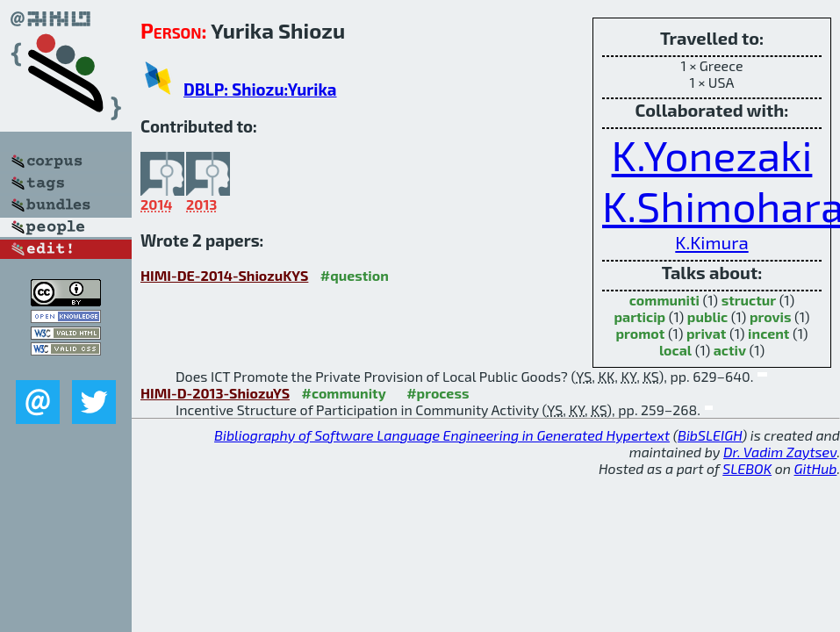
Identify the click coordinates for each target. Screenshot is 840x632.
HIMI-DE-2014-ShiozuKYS (224, 275)
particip (639, 316)
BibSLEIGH (710, 435)
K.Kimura (711, 242)
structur (749, 300)
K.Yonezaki (712, 154)
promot (641, 333)
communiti (664, 300)
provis (771, 316)
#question (355, 275)
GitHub (816, 468)
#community (343, 393)
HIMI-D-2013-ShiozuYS (215, 393)
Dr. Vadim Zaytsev (780, 452)
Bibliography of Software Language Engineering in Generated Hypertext (442, 435)
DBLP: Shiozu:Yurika (260, 89)
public (707, 316)
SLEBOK (747, 468)
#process (438, 393)
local (675, 350)
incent (768, 333)
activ (730, 350)
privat (706, 333)
